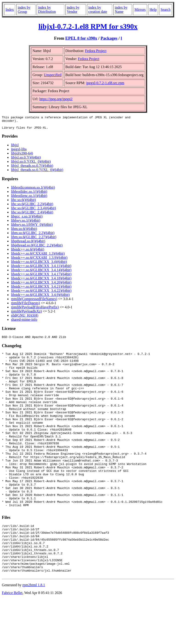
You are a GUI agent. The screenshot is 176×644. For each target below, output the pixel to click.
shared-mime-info (24, 322)
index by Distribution (47, 10)
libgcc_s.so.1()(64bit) (27, 219)
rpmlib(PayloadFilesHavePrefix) (35, 310)
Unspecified (53, 75)
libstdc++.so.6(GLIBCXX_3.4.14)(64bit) (41, 273)
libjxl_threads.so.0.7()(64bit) (32, 168)
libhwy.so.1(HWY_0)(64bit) (32, 227)
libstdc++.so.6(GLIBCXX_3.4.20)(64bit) (41, 285)
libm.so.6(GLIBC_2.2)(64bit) (33, 236)
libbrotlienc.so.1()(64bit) (29, 198)
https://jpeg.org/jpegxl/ (56, 99)
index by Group (24, 10)
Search (165, 10)
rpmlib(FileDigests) (25, 306)
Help (153, 10)
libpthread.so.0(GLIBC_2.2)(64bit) (37, 248)
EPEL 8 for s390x (81, 38)
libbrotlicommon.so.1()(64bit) (33, 190)
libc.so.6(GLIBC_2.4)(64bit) (32, 215)
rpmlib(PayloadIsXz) (26, 314)
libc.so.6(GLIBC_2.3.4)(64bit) (33, 211)
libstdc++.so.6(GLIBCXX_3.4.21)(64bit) (41, 289)
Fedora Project (96, 51)
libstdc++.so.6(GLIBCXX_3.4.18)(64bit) (41, 281)
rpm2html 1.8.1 (34, 630)
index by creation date (98, 10)
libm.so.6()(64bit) (24, 231)
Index (10, 10)
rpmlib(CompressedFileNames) (34, 302)
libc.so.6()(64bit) (23, 203)
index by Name (121, 10)
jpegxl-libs (19, 152)
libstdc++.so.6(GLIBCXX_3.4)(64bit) (39, 264)
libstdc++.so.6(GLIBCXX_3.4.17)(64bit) (41, 277)
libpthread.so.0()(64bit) (28, 244)
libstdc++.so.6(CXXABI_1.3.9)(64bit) (39, 260)
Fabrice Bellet (12, 638)
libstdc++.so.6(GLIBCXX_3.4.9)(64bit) (40, 297)
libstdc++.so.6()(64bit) (28, 252)
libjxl (15, 148)
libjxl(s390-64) (22, 156)
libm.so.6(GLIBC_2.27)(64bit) (34, 240)
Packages (109, 38)
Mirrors (140, 10)
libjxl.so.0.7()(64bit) (26, 160)
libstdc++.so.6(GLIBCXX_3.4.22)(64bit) (41, 293)
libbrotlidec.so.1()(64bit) (29, 194)
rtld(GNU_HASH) (25, 318)
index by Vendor (73, 10)
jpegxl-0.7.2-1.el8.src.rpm (105, 83)
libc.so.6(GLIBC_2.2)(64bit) (32, 207)
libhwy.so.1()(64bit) (26, 223)
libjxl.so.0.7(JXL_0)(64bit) (31, 164)
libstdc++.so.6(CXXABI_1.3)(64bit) (38, 256)
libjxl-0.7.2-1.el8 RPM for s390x (88, 26)
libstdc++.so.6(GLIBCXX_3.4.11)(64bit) (41, 269)
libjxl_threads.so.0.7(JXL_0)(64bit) (37, 173)
